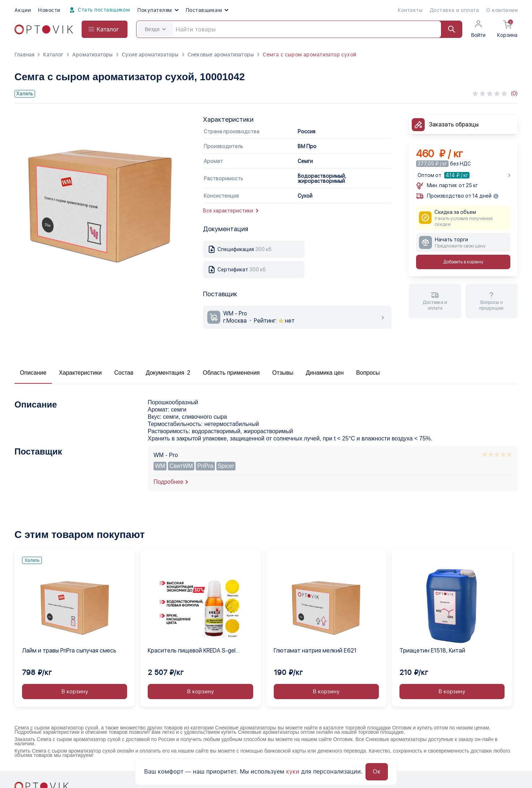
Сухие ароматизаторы (150, 55)
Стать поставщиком (99, 10)
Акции (23, 10)
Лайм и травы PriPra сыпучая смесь (69, 651)
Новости (49, 10)
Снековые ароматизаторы (221, 55)
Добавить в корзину (463, 262)
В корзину (75, 692)
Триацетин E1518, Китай (432, 651)
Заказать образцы (454, 124)
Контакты (410, 10)
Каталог (53, 55)
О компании (502, 10)
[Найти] (448, 29)
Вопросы (368, 373)
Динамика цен (325, 373)
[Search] (299, 29)
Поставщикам (207, 10)
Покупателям (158, 10)
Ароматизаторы (93, 55)
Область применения (231, 373)
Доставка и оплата (454, 10)
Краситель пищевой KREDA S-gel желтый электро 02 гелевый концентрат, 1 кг (192, 651)
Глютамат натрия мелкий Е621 (315, 651)
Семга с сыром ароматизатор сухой (309, 55)
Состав (124, 373)
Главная (24, 55)
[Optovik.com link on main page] (44, 29)
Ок (377, 772)
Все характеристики (231, 211)
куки (293, 772)
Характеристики (80, 373)
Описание (33, 373)
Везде (155, 29)
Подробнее (168, 482)
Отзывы (283, 373)
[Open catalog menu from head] (105, 29)
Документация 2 (168, 373)
